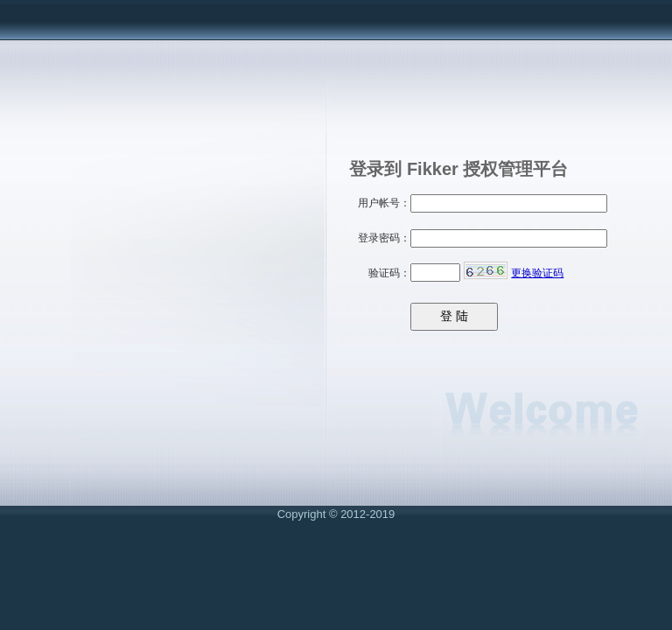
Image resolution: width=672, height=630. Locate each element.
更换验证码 (537, 273)
